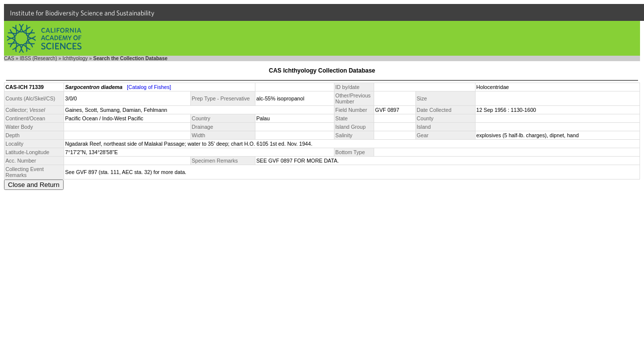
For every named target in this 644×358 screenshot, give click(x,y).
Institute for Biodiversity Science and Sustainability (82, 13)
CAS (9, 58)
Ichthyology (75, 58)
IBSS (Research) (39, 58)
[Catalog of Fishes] (149, 87)
